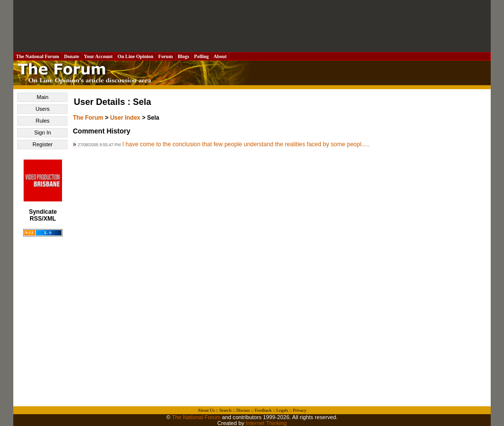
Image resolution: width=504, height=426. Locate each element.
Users (43, 109)
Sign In (42, 132)
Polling (202, 56)
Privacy (300, 410)
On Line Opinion (135, 56)
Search (226, 410)
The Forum (88, 118)
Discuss (243, 410)
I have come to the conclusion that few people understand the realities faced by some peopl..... (246, 144)
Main (43, 97)
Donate (72, 56)
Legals (282, 410)
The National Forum (38, 56)
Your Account (98, 56)
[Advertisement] (252, 26)
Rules (42, 121)
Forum (165, 56)
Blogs (184, 56)
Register (43, 144)
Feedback (263, 410)
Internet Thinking (266, 423)
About (220, 56)
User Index (125, 118)
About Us (206, 410)
